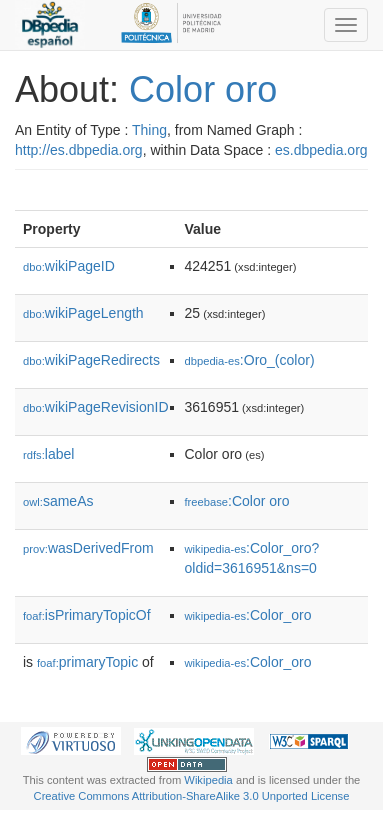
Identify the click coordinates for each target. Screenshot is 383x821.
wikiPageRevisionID (96, 407)
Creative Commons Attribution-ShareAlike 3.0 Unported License (192, 796)
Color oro (203, 89)
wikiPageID (69, 266)
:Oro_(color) (250, 360)
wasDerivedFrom (88, 548)
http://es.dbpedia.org (79, 150)
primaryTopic (87, 662)
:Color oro (237, 501)
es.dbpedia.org (321, 150)
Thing (149, 130)
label (48, 454)
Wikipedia (208, 780)
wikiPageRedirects (91, 360)
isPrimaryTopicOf (87, 615)
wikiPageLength (83, 313)
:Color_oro (248, 615)
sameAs (58, 501)
